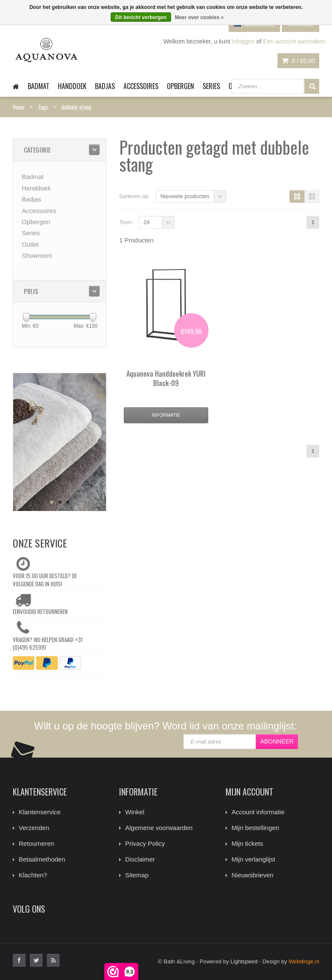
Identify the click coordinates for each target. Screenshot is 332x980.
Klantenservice (40, 812)
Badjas (105, 86)
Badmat (39, 86)
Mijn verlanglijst (253, 859)
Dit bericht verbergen (141, 17)
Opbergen (180, 86)
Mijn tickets (247, 843)
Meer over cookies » (199, 17)
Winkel (135, 812)
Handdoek (72, 86)
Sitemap (137, 875)
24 (146, 222)
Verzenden (34, 828)
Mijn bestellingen (255, 828)
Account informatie (258, 812)
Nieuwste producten (185, 196)
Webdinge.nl (304, 961)
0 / (298, 61)
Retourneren (36, 843)
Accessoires (141, 86)
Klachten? (33, 875)
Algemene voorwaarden (159, 828)
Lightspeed (244, 961)
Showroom (37, 255)
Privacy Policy (145, 843)
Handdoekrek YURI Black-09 (166, 378)
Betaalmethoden (42, 859)
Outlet (30, 244)
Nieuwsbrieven (252, 875)
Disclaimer (140, 859)
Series (211, 86)
